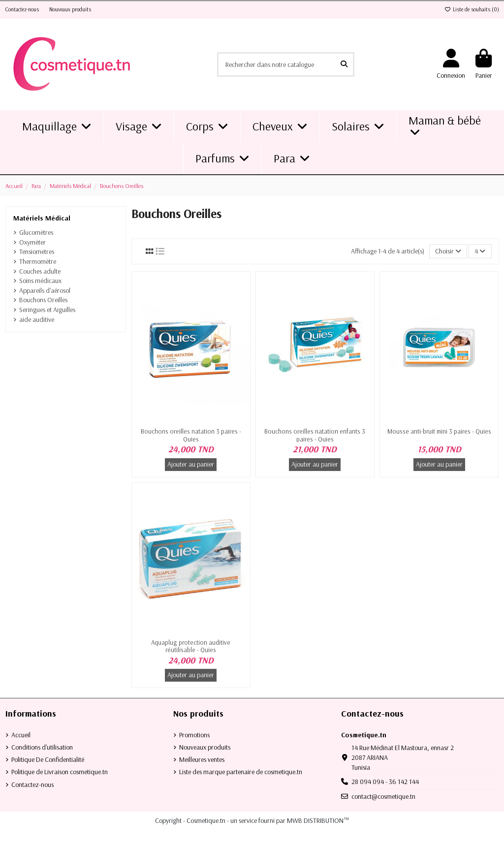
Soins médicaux (40, 281)
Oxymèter (32, 242)
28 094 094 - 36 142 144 (385, 782)
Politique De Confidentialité (48, 759)
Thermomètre (38, 261)
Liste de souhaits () (472, 9)
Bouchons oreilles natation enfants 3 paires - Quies (315, 435)
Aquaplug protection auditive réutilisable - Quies (191, 646)
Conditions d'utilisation (42, 747)
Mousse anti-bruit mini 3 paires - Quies (439, 431)
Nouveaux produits (70, 9)
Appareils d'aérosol (45, 290)
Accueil (21, 735)
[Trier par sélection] (448, 251)
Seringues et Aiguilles (47, 310)
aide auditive (37, 319)
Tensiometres (37, 251)
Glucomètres (36, 232)
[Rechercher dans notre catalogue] (344, 64)
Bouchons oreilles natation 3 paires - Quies (191, 435)
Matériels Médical (42, 218)
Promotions (194, 735)
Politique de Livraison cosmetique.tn (60, 772)
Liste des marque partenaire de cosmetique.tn (241, 772)
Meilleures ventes (202, 759)
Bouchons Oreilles (43, 300)
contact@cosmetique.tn (383, 796)
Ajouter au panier (191, 464)
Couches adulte (40, 271)
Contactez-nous (23, 9)
